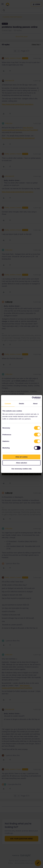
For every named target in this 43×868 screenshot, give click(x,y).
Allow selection (21, 463)
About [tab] (35, 404)
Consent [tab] (8, 404)
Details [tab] (22, 404)
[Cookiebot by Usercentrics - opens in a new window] (31, 398)
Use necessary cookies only (21, 469)
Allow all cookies (22, 457)
